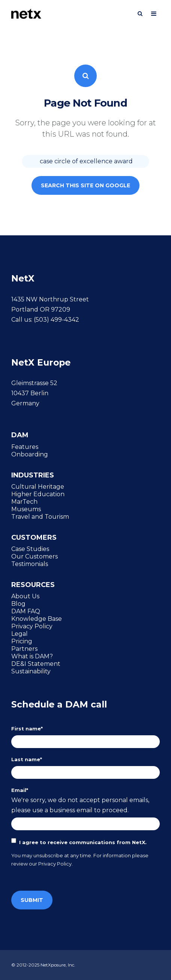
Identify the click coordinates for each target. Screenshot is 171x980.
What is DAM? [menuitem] (32, 656)
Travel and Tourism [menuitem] (40, 516)
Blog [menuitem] (18, 604)
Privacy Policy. (55, 864)
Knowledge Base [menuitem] (37, 619)
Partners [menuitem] (24, 649)
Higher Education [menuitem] (38, 494)
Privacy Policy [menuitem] (32, 626)
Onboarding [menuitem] (30, 454)
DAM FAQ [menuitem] (26, 611)
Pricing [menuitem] (22, 641)
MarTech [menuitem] (24, 501)
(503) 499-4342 (56, 320)
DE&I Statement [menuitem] (36, 664)
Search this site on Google (85, 185)
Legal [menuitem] (19, 634)
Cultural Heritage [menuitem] (38, 486)
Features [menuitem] (25, 447)
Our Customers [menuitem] (34, 556)
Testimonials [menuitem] (30, 564)
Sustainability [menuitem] (31, 671)
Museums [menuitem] (26, 509)
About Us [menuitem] (25, 596)
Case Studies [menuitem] (30, 549)
